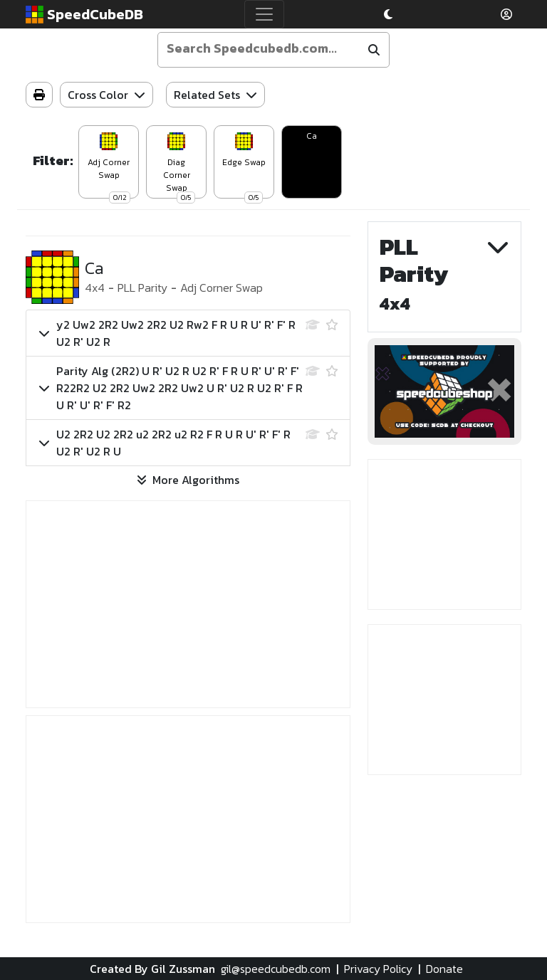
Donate (444, 969)
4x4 (95, 288)
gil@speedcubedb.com (276, 969)
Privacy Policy (378, 969)
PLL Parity (142, 288)
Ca (312, 136)
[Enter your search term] (261, 48)
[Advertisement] (188, 604)
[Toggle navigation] (264, 14)
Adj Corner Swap (222, 288)
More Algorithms (188, 480)
